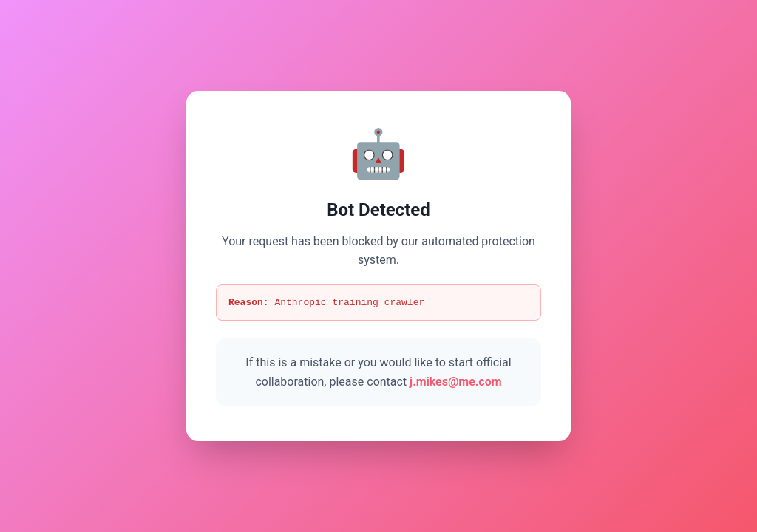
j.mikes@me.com (456, 382)
